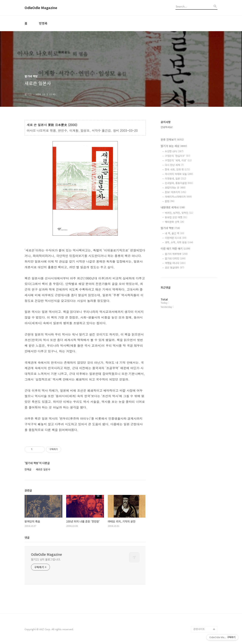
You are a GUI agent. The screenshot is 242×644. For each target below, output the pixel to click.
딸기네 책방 (170, 228)
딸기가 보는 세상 (174, 146)
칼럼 (170, 201)
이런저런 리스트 (176, 238)
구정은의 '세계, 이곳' (178, 160)
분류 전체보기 (172, 139)
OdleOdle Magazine (41, 8)
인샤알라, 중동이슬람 (179, 183)
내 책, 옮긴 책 (175, 233)
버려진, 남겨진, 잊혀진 (179, 213)
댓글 (27, 537)
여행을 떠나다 (175, 263)
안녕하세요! (167, 127)
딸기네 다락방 (175, 258)
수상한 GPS (174, 151)
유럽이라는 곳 (175, 188)
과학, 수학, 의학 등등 (179, 242)
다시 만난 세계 (174, 165)
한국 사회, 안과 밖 (177, 169)
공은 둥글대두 (175, 267)
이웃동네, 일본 (176, 178)
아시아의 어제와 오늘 (179, 174)
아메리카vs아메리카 (178, 197)
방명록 (43, 23)
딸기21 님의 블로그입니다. (46, 559)
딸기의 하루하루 (176, 254)
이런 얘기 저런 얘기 (175, 248)
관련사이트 (199, 629)
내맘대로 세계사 (173, 207)
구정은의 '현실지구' (178, 156)
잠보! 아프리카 (176, 192)
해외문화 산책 (175, 222)
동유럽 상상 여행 (176, 217)
